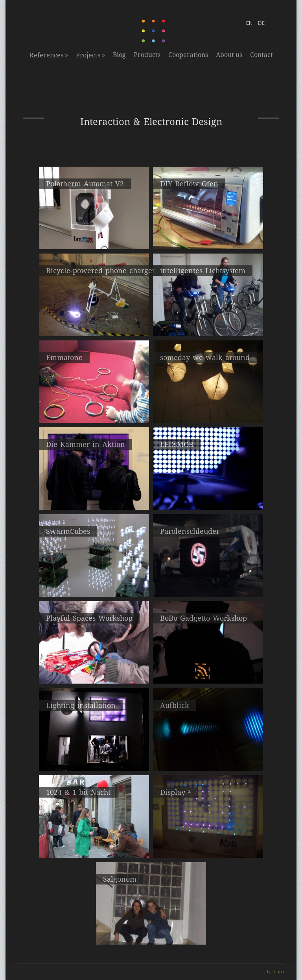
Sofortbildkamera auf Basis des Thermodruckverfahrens (94, 237)
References (49, 55)
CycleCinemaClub (208, 320)
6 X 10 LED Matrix (151, 929)
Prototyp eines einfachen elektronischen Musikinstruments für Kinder (94, 411)
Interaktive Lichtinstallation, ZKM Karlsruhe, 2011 (208, 758)
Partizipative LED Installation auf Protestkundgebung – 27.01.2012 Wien (208, 584)
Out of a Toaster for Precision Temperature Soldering (208, 237)
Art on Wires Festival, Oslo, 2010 (94, 667)
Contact (261, 55)
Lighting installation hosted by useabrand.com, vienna (94, 758)
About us (229, 55)
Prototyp (94, 320)
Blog (119, 55)
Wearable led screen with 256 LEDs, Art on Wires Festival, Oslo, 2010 (208, 671)
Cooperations (188, 55)
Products (147, 55)
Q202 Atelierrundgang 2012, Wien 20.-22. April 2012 (94, 584)
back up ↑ (276, 972)
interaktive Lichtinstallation (208, 407)
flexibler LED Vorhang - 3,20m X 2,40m (208, 494)
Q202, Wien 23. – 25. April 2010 (94, 842)
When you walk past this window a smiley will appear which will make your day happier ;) (208, 849)
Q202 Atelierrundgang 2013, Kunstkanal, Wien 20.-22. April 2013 (94, 497)
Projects (90, 55)
